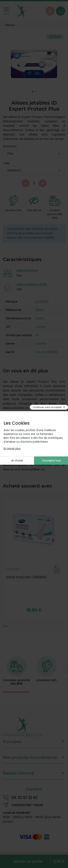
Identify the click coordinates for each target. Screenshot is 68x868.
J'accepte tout (51, 461)
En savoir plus (12, 448)
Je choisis (17, 461)
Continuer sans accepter (47, 407)
